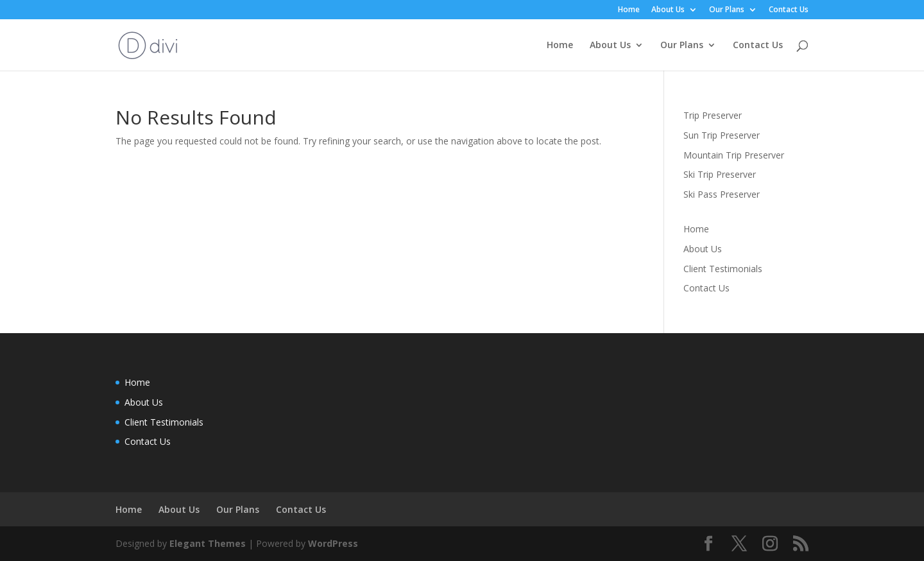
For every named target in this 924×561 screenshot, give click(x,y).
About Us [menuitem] (668, 10)
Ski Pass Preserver (722, 194)
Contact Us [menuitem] (789, 10)
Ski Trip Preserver (720, 174)
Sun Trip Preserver (722, 135)
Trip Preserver (713, 115)
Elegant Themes (208, 543)
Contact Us (706, 288)
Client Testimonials (723, 269)
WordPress (333, 543)
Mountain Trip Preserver (734, 155)
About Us (703, 249)
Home (696, 229)
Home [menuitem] (629, 10)
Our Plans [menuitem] (727, 10)
